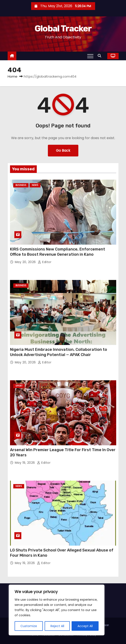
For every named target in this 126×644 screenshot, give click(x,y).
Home (13, 76)
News (35, 185)
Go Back (63, 150)
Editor (45, 262)
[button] (101, 56)
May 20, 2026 (26, 262)
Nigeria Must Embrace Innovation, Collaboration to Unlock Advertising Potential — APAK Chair (59, 352)
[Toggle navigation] (90, 56)
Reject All (57, 626)
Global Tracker (63, 28)
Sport (19, 386)
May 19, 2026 (25, 463)
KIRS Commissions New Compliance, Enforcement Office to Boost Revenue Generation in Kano (58, 252)
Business (21, 185)
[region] (57, 610)
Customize (29, 626)
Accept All (85, 626)
